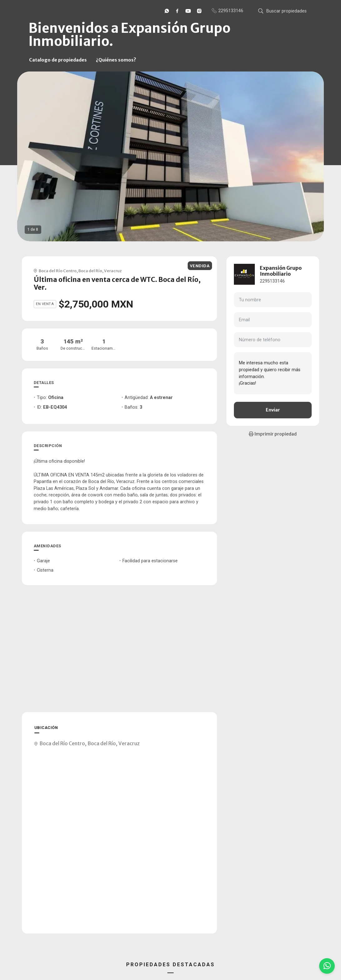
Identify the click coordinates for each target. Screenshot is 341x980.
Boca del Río (90, 271)
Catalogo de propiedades (58, 60)
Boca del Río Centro (58, 271)
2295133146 (272, 281)
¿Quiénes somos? (116, 60)
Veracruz (113, 271)
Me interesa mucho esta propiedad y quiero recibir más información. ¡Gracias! (273, 373)
